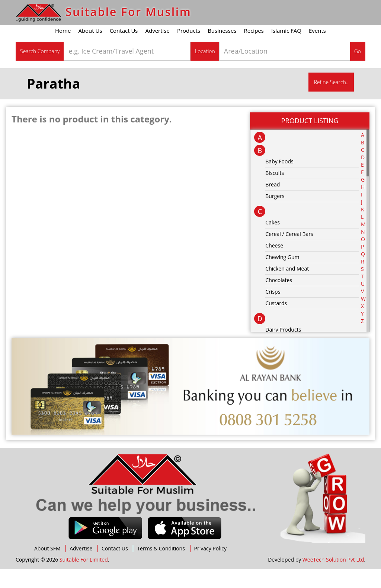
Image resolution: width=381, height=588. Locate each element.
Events (317, 49)
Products (189, 49)
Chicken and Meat (287, 287)
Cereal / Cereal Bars (289, 253)
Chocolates (279, 299)
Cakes (273, 241)
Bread (273, 203)
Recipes (254, 49)
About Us (90, 49)
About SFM (47, 567)
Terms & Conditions (161, 567)
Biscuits (275, 191)
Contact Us (124, 49)
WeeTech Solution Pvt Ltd (333, 579)
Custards (276, 322)
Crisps (273, 310)
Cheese (274, 264)
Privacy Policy (210, 567)
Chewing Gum (282, 276)
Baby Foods (279, 180)
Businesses (222, 49)
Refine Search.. (331, 101)
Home (63, 49)
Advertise (158, 49)
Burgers (275, 215)
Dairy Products (283, 348)
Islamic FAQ (286, 49)
